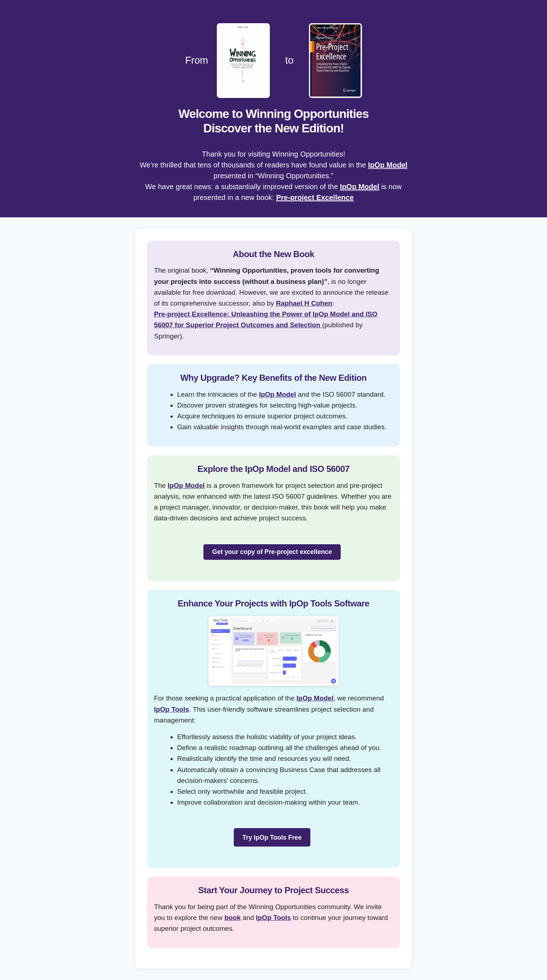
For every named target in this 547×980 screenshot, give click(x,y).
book (232, 918)
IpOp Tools (171, 709)
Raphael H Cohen (304, 303)
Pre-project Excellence (315, 197)
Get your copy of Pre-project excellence (272, 552)
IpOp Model (388, 165)
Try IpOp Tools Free (272, 838)
